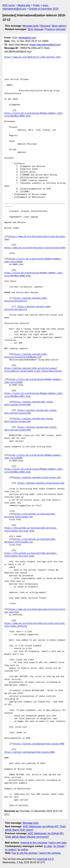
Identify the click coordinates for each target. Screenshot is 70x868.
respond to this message (34, 843)
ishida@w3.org (27, 38)
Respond (45, 26)
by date (48, 846)
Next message (36, 29)
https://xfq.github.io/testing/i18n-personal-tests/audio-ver (30, 515)
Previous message (56, 29)
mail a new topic (58, 843)
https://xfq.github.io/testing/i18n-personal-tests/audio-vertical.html (31, 529)
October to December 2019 (43, 9)
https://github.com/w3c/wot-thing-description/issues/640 (29, 403)
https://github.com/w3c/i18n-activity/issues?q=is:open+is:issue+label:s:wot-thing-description (33, 370)
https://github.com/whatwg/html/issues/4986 (39, 744)
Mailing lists (24, 5)
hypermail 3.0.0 (45, 859)
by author (23, 850)
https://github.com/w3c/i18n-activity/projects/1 (26, 300)
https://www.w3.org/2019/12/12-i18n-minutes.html (33, 57)
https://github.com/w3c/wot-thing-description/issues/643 (29, 420)
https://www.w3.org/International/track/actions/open (35, 248)
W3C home (9, 5)
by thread (59, 846)
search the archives (50, 853)
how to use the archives (25, 853)
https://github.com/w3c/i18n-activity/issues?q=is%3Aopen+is (26, 356)
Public (36, 5)
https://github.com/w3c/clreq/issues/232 (37, 478)
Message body (31, 26)
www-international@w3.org (45, 45)
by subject (10, 850)
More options (59, 26)
